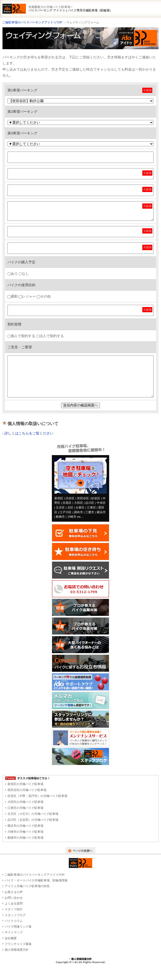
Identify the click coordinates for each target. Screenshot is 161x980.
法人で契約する (50, 336)
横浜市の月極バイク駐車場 (25, 826)
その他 (44, 296)
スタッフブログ (15, 915)
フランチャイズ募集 (18, 944)
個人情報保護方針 (17, 950)
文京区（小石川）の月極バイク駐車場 (33, 814)
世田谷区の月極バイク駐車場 (27, 790)
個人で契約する (21, 336)
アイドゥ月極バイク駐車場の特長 (27, 886)
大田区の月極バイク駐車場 (25, 802)
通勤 (13, 296)
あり (13, 274)
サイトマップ (14, 932)
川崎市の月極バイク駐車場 (25, 832)
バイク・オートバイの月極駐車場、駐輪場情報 (36, 880)
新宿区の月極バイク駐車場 (25, 784)
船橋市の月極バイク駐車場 (25, 838)
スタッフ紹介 (14, 909)
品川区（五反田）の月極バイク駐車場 (33, 820)
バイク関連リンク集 (18, 926)
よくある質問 (14, 903)
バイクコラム (14, 921)
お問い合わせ (14, 898)
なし (24, 274)
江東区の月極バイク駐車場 (25, 808)
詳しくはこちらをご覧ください (29, 433)
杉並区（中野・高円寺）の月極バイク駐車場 (37, 796)
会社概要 (11, 938)
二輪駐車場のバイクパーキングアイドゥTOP (32, 22)
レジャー (27, 296)
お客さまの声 (14, 892)
